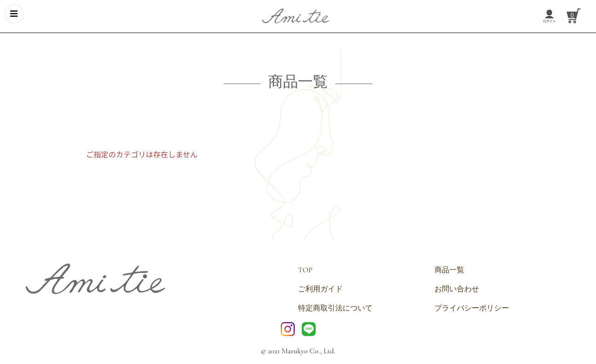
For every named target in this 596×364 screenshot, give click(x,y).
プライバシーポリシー (472, 308)
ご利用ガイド (320, 289)
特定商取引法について (335, 308)
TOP (305, 270)
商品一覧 (449, 270)
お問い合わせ (457, 289)
